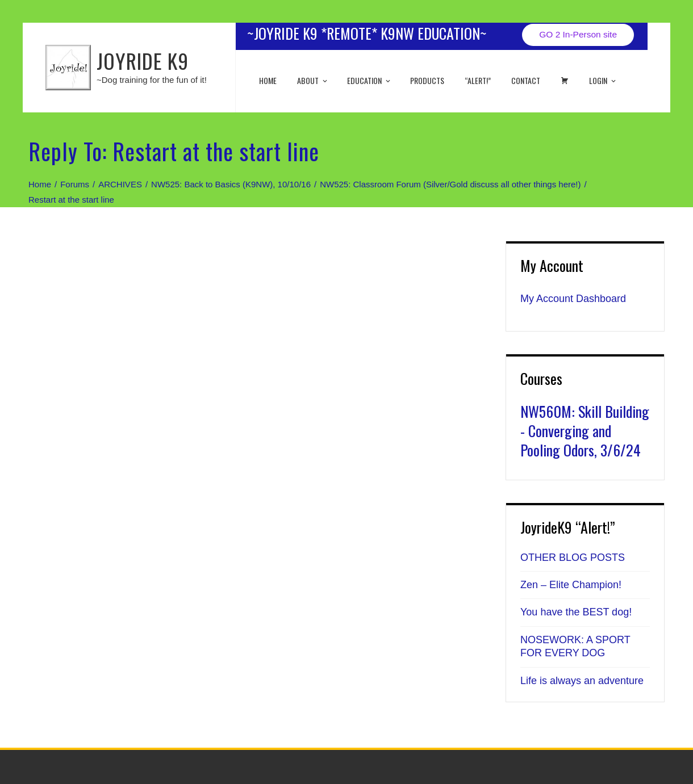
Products (427, 80)
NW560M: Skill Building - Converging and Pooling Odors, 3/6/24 (585, 431)
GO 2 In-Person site (578, 34)
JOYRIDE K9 (143, 60)
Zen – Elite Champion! (571, 585)
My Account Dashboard (573, 299)
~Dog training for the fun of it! (152, 80)
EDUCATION (370, 80)
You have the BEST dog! (576, 612)
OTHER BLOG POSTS (573, 557)
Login (603, 80)
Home (268, 80)
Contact (526, 80)
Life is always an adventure (582, 681)
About (313, 80)
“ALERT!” (478, 80)
